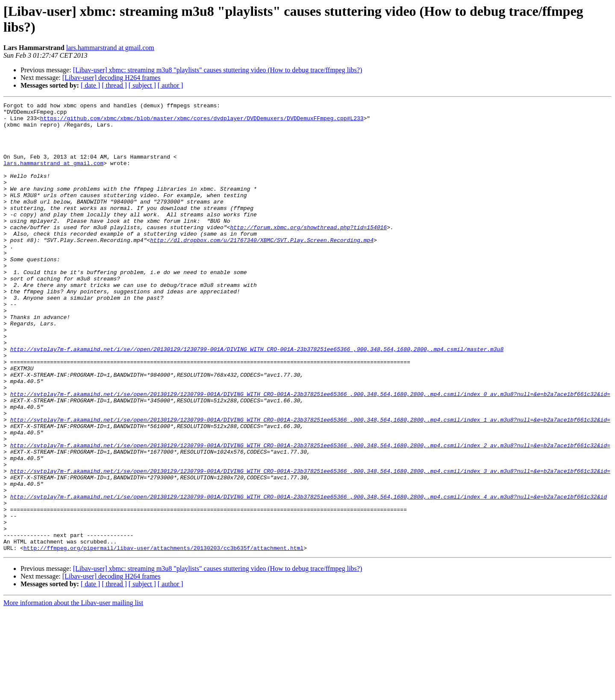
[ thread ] (114, 85)
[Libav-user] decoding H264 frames (112, 78)
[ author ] (171, 85)
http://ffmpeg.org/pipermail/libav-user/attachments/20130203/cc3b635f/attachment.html (163, 638)
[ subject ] (142, 85)
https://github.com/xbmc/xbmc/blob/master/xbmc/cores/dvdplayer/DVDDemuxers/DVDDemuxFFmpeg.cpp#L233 (202, 122)
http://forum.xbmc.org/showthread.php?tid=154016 (308, 253)
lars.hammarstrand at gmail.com (110, 48)
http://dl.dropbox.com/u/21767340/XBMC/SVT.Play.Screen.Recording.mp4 (262, 268)
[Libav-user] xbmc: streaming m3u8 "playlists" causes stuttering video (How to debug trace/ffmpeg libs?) (218, 70)
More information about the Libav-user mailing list (73, 693)
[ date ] (90, 85)
